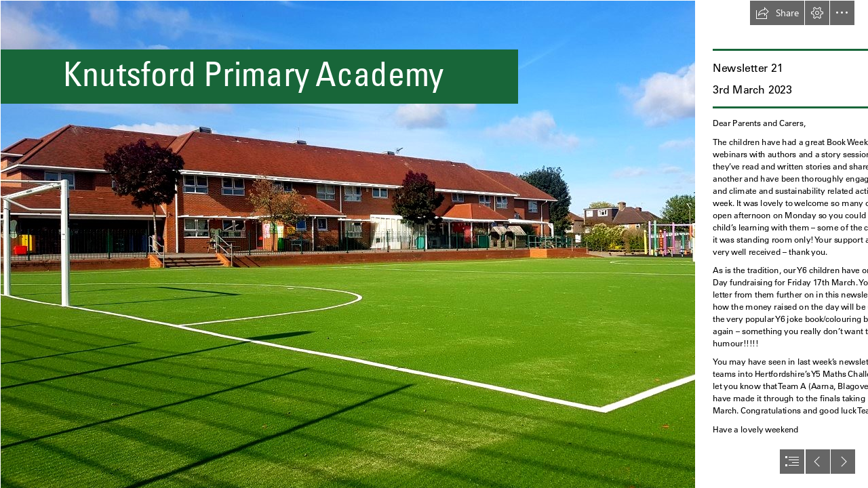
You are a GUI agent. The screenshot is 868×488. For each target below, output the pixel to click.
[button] (777, 13)
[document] (434, 244)
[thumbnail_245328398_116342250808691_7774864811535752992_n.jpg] (347, 244)
